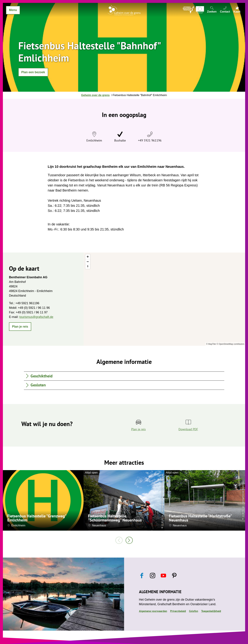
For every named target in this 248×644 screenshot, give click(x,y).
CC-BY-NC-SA (162, 520)
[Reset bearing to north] (88, 266)
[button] (33, 72)
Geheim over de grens (95, 95)
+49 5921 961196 (150, 140)
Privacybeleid (178, 611)
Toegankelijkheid (211, 611)
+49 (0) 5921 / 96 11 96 (34, 308)
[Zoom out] (88, 262)
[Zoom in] (88, 257)
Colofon (194, 611)
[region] (164, 299)
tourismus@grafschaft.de (36, 317)
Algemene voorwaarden (153, 611)
